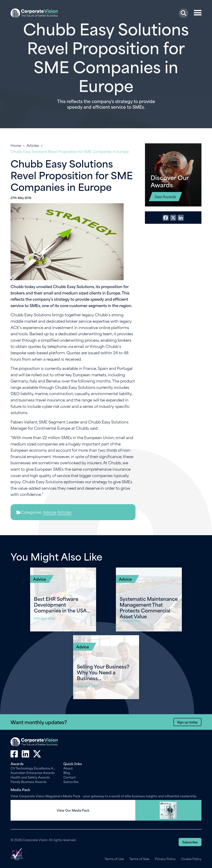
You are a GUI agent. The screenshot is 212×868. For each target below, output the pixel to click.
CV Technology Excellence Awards (34, 768)
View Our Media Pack (73, 810)
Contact (70, 777)
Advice (50, 512)
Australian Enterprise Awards (33, 772)
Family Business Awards (29, 782)
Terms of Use (114, 859)
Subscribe (71, 782)
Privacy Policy (165, 859)
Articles (33, 145)
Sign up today (187, 722)
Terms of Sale (139, 859)
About (68, 768)
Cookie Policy (191, 859)
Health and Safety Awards (30, 777)
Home (16, 145)
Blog (67, 772)
